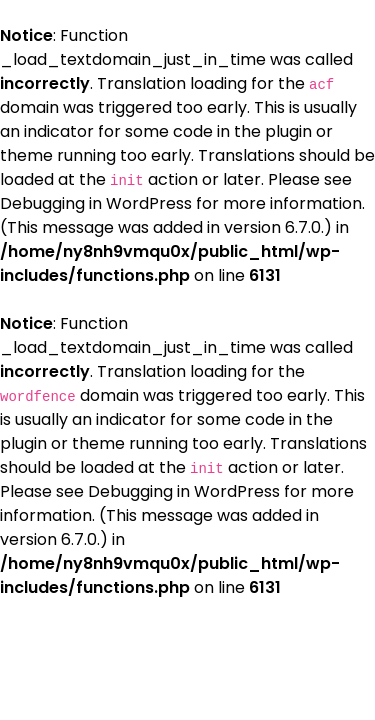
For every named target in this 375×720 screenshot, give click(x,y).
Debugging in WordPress (96, 203)
